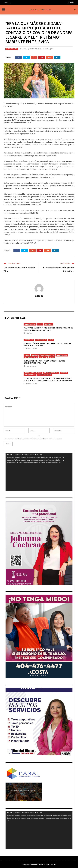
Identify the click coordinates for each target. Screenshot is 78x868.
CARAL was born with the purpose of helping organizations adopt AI (44, 362)
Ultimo (51, 340)
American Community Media (33, 373)
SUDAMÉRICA (49, 324)
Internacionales (12, 49)
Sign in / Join (8, 2)
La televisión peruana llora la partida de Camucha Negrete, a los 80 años (47, 344)
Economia (64, 373)
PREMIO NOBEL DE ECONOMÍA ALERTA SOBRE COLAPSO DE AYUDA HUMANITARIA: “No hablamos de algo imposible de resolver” (48, 380)
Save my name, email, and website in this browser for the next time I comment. (33, 439)
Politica (40, 324)
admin (24, 49)
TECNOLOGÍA (43, 357)
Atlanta (27, 355)
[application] (39, 472)
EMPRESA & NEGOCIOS (48, 355)
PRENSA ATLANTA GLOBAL (40, 10)
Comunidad (35, 355)
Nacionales (28, 357)
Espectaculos (29, 340)
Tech (36, 357)
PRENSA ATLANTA (37, 864)
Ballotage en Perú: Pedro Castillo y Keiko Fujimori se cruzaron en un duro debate (48, 329)
